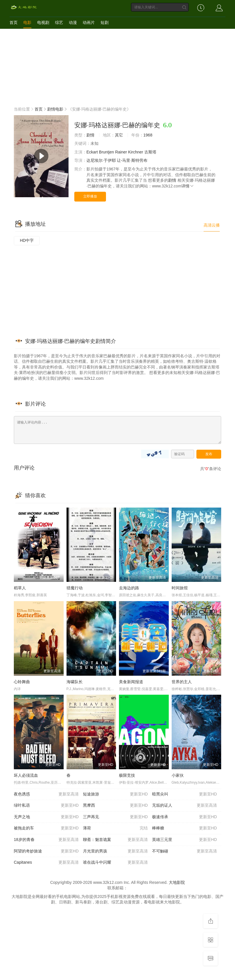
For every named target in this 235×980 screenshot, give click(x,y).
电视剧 (43, 22)
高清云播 (212, 225)
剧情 (90, 135)
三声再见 (115, 817)
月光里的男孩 (115, 851)
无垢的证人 (184, 806)
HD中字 (27, 240)
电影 (27, 22)
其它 (119, 135)
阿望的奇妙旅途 (46, 851)
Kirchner (136, 152)
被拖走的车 (46, 828)
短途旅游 (115, 794)
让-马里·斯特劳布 (132, 160)
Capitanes (46, 863)
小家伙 (178, 775)
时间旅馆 (180, 588)
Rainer (121, 152)
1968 (148, 135)
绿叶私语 (46, 806)
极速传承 (184, 817)
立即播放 (90, 196)
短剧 (105, 22)
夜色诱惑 (46, 794)
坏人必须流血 (26, 775)
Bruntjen (107, 152)
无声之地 (46, 817)
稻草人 (20, 588)
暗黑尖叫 (184, 794)
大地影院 (177, 882)
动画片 (89, 22)
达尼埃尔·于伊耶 (101, 160)
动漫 (73, 22)
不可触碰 (184, 851)
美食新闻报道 (131, 682)
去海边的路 (129, 588)
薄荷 (115, 828)
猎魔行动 (75, 588)
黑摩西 (115, 806)
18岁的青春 (46, 840)
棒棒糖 (184, 828)
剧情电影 (55, 109)
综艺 (59, 22)
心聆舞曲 (22, 682)
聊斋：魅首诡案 (115, 840)
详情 (188, 186)
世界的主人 (182, 682)
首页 (14, 22)
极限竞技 (127, 775)
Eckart (92, 152)
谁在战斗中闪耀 (115, 863)
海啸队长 (75, 682)
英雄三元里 (184, 840)
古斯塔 (150, 152)
